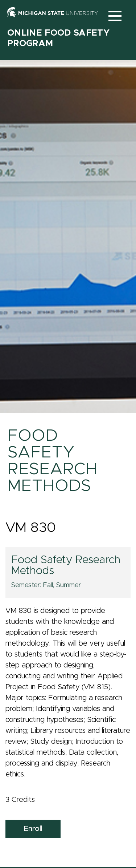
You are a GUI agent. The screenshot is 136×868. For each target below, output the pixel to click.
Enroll (33, 829)
